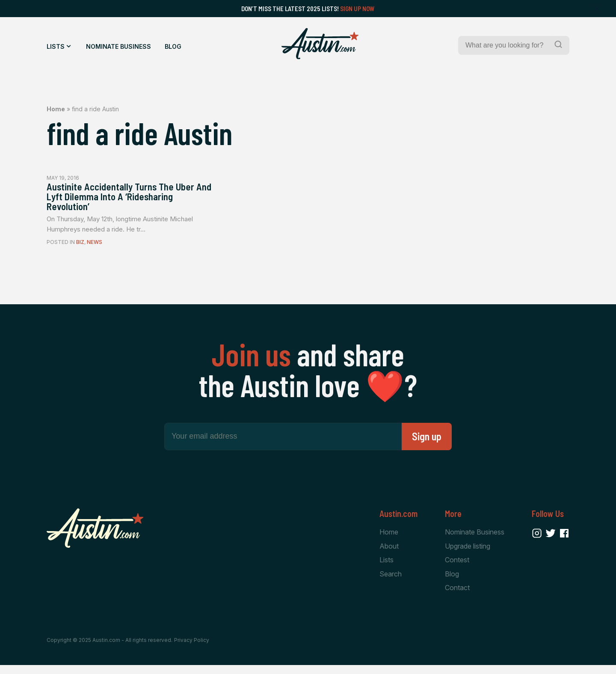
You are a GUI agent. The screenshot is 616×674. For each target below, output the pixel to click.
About (389, 553)
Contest (457, 568)
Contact (457, 597)
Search (391, 582)
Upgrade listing (468, 553)
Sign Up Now (357, 9)
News (95, 249)
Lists (56, 46)
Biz (80, 249)
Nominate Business (118, 46)
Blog (173, 46)
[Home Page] (320, 44)
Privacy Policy (192, 649)
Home (56, 109)
